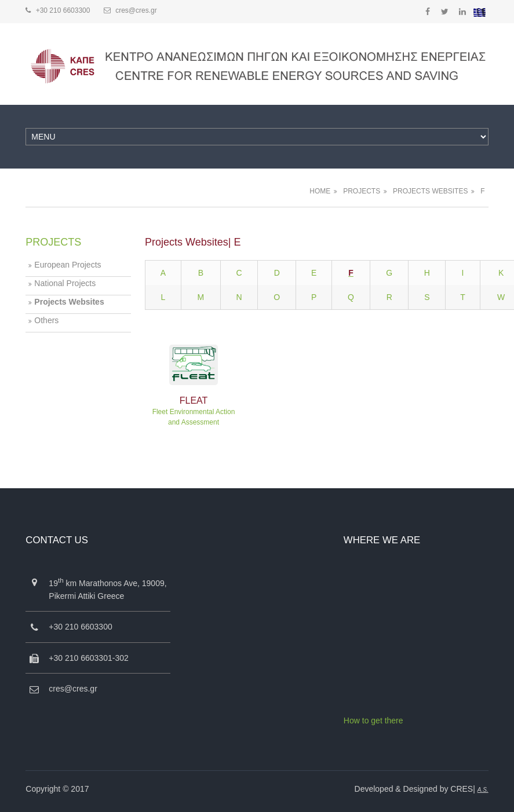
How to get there (373, 720)
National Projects (65, 283)
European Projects (68, 265)
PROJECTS (362, 191)
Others (46, 320)
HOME (320, 191)
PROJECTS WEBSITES (430, 191)
